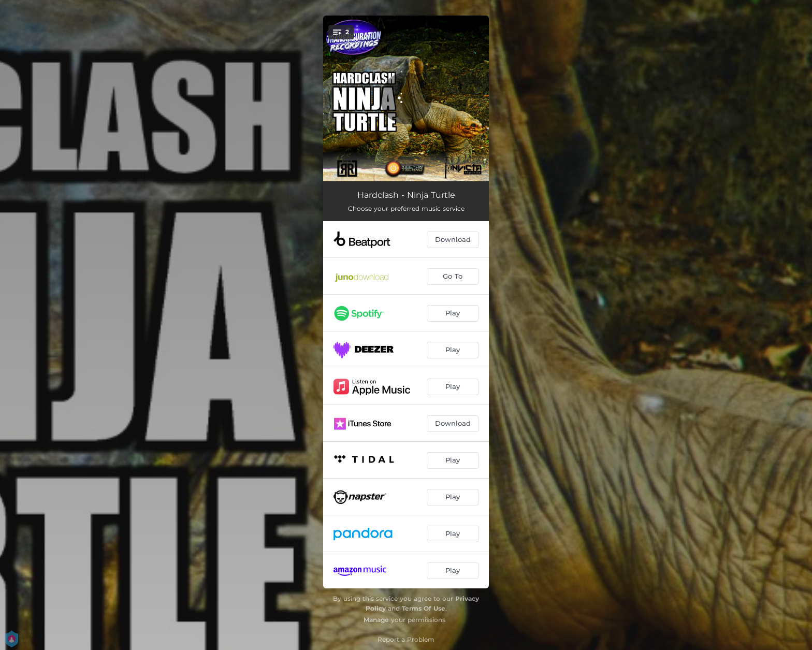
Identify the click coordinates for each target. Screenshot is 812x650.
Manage (376, 620)
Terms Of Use (424, 608)
